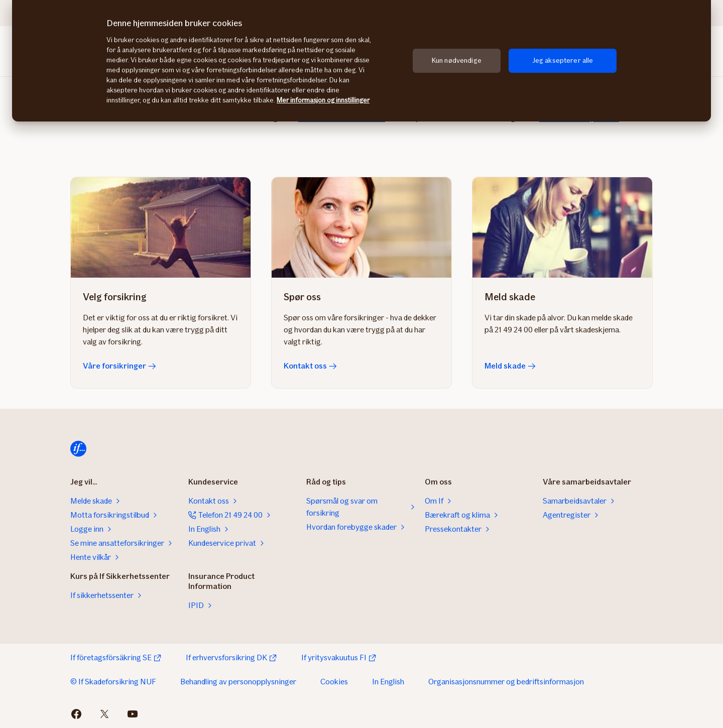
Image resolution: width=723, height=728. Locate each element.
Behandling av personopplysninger (238, 682)
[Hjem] (78, 449)
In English (388, 682)
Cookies (334, 682)
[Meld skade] (562, 227)
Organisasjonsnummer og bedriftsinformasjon (506, 682)
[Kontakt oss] (361, 227)
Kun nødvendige (457, 60)
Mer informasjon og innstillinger (323, 100)
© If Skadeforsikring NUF (113, 682)
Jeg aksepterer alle (563, 60)
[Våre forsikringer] (161, 227)
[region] (361, 61)
